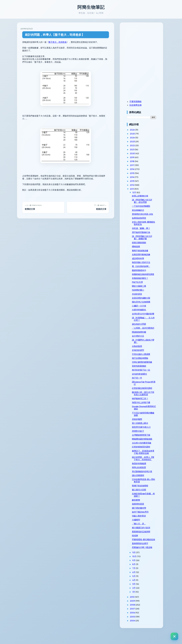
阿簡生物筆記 (91, 7)
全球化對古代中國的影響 (145, 317)
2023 (135, 141)
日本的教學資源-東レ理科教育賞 (145, 490)
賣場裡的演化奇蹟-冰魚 (145, 214)
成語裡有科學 (141, 258)
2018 (135, 161)
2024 (135, 138)
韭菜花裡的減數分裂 (144, 300)
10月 (137, 569)
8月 (137, 576)
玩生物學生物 (138, 105)
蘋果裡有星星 (141, 514)
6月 (137, 584)
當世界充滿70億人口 (144, 434)
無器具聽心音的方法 (144, 262)
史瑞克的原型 (141, 357)
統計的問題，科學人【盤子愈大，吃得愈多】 (55, 35)
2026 (135, 130)
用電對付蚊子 (141, 438)
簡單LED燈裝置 (142, 477)
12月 (137, 192)
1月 (137, 604)
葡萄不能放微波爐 (143, 251)
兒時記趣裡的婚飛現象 (145, 369)
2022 (135, 145)
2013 (135, 181)
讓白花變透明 (141, 485)
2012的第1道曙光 (142, 381)
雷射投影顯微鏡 (142, 373)
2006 (136, 625)
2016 (135, 169)
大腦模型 (139, 529)
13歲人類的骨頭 (142, 526)
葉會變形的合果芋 (143, 556)
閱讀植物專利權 (142, 339)
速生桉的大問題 (142, 329)
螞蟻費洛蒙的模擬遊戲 (145, 446)
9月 (137, 572)
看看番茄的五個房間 (144, 541)
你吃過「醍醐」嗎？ (144, 228)
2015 (135, 173)
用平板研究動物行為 (144, 232)
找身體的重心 (141, 292)
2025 (135, 134)
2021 (135, 149)
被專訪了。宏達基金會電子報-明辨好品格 (145, 459)
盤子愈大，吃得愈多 (58, 42)
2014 (135, 177)
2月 (137, 600)
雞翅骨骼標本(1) (142, 270)
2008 (136, 617)
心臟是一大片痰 (142, 308)
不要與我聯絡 (138, 101)
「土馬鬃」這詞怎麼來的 (145, 334)
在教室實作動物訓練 (144, 254)
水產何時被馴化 (142, 312)
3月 (137, 596)
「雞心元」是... (142, 533)
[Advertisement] (145, 43)
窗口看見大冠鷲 (142, 499)
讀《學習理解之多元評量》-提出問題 (145, 201)
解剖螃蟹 (139, 510)
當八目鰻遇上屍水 (143, 430)
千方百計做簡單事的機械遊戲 (145, 421)
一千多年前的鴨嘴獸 (144, 206)
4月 (137, 592)
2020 (136, 153)
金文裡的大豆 (141, 343)
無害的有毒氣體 (142, 473)
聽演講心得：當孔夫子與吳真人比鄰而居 (145, 401)
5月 (137, 588)
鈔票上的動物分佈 (143, 196)
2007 (135, 621)
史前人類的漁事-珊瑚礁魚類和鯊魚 (145, 223)
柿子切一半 (140, 385)
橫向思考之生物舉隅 (144, 304)
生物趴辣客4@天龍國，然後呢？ (145, 505)
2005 (136, 629)
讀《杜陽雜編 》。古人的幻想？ (145, 324)
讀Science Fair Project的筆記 (144, 390)
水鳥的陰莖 (140, 354)
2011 (135, 189)
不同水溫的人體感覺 (144, 361)
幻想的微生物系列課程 (145, 395)
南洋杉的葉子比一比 (144, 377)
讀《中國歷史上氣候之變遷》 (145, 348)
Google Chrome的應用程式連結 (145, 415)
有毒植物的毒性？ (143, 281)
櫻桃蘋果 (139, 247)
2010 (135, 609)
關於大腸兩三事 (142, 288)
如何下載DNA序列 (143, 522)
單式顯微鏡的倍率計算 (145, 481)
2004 (136, 633)
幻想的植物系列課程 (144, 454)
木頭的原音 (140, 296)
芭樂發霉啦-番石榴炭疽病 (145, 550)
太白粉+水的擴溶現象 (144, 450)
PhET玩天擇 (140, 285)
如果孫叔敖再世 (142, 218)
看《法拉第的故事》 (144, 266)
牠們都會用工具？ (143, 406)
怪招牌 (138, 545)
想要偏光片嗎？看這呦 (145, 560)
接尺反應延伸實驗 (143, 365)
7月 (137, 580)
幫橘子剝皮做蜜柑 (143, 495)
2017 (135, 165)
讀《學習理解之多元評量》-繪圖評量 (145, 237)
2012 (135, 185)
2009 (136, 613)
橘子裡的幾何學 (142, 518)
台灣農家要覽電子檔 (144, 442)
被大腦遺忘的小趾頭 (144, 537)
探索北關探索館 (142, 243)
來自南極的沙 (141, 210)
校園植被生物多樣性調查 (145, 275)
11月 (137, 565)
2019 (135, 157)
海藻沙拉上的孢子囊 (144, 410)
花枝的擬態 (140, 427)
